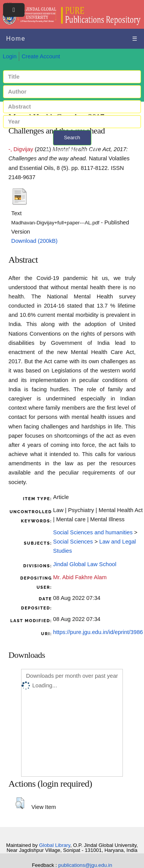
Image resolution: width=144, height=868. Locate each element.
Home (16, 39)
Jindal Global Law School (85, 564)
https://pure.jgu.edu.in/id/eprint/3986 (98, 632)
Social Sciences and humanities (93, 532)
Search (72, 138)
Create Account (41, 56)
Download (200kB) (34, 241)
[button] (20, 803)
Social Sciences (73, 542)
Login (10, 56)
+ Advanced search (72, 150)
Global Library (55, 845)
